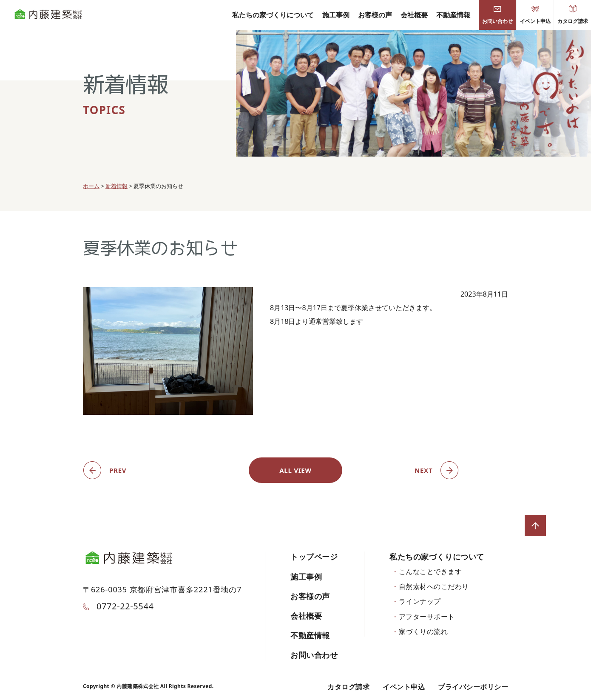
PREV (118, 470)
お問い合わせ (497, 15)
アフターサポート (427, 617)
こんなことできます (430, 571)
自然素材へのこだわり (434, 586)
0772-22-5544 (118, 606)
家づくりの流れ (423, 631)
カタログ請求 (573, 15)
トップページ (314, 557)
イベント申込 (535, 15)
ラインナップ (420, 601)
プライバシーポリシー (473, 687)
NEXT (423, 470)
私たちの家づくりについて (273, 15)
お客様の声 (375, 15)
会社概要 (414, 15)
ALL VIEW (295, 470)
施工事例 (336, 15)
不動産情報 (453, 15)
